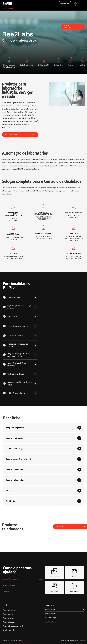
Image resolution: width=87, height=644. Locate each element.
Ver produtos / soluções (23, 580)
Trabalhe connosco (23, 586)
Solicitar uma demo (20, 134)
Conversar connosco (54, 573)
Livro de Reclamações (9, 630)
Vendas (74, 573)
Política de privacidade (9, 610)
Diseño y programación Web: (73, 641)
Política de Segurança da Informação (13, 626)
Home (3, 9)
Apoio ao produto (54, 587)
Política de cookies (8, 614)
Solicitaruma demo (73, 27)
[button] (76, 4)
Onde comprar (74, 587)
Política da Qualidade (9, 622)
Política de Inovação (9, 618)
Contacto (23, 592)
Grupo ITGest (25, 641)
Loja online (65, 4)
